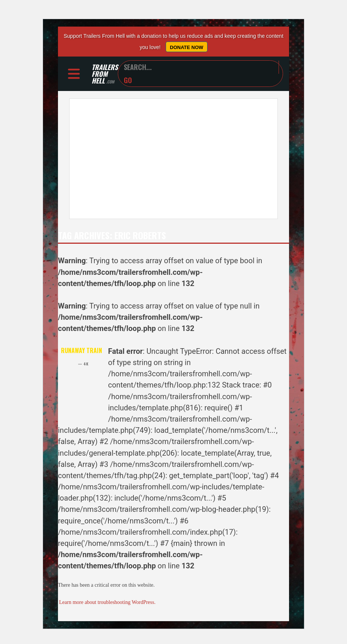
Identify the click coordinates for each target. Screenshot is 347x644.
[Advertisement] (173, 159)
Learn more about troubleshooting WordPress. (107, 602)
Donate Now (186, 47)
